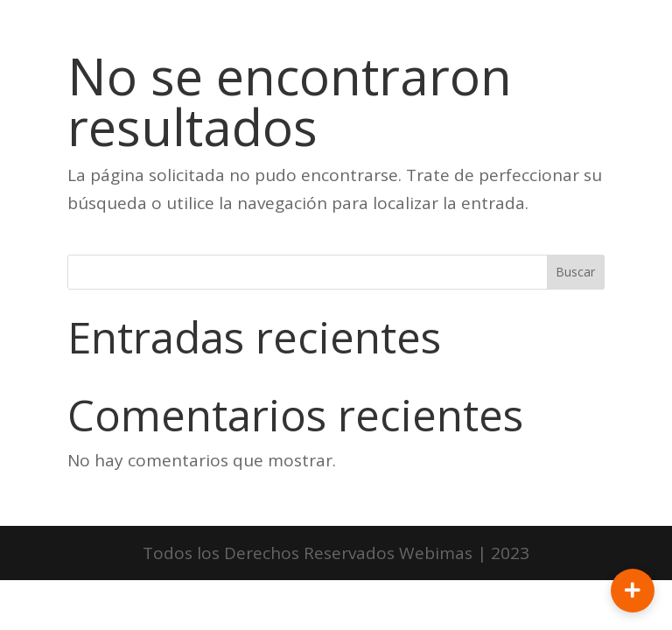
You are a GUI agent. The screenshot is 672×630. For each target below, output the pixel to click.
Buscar (575, 272)
